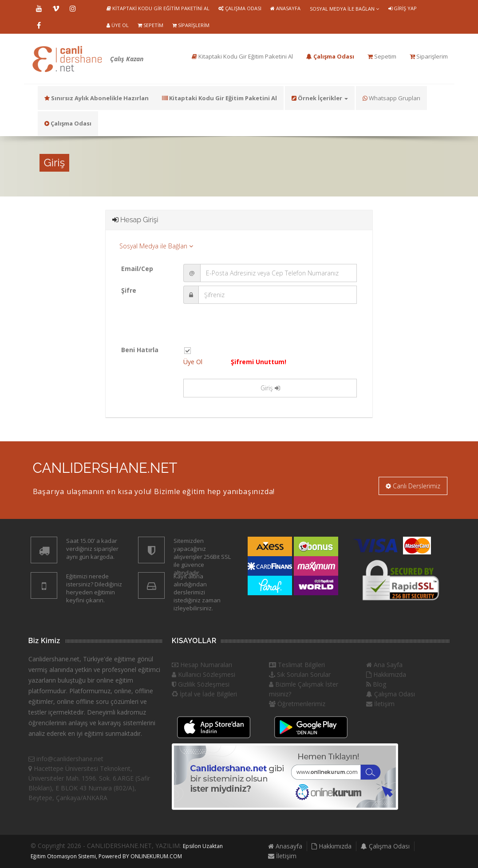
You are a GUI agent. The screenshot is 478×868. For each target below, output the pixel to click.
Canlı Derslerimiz (413, 486)
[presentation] (251, 328)
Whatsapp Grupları (391, 98)
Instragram (73, 8)
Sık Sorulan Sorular (300, 674)
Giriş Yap (403, 8)
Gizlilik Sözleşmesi (201, 684)
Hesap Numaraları (202, 665)
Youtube (39, 8)
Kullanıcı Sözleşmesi (203, 674)
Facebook (39, 25)
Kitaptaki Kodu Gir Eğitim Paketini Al (158, 8)
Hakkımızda (386, 674)
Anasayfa (285, 8)
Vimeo (56, 8)
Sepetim (150, 25)
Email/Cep (137, 269)
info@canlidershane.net (66, 759)
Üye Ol (118, 25)
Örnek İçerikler (320, 98)
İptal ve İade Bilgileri (204, 694)
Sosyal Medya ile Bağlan (344, 9)
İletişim (380, 704)
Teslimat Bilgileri (297, 665)
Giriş (270, 388)
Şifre (129, 290)
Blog (376, 684)
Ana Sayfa (384, 665)
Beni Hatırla (140, 350)
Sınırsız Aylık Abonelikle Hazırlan (97, 98)
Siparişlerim (191, 25)
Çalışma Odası (240, 8)
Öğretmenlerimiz (297, 704)
